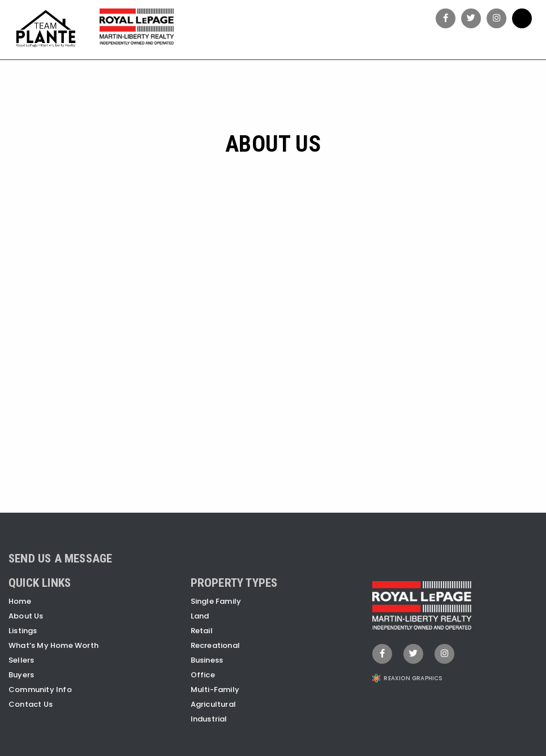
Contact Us (31, 704)
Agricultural (213, 704)
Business (207, 660)
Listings (23, 631)
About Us (26, 616)
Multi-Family (215, 690)
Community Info (40, 690)
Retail (202, 631)
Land (200, 616)
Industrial (209, 719)
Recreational (215, 645)
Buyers (21, 675)
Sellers (21, 660)
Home (20, 601)
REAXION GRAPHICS (413, 678)
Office (203, 675)
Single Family (216, 601)
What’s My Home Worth (53, 645)
